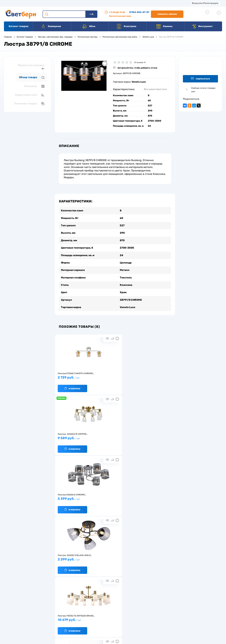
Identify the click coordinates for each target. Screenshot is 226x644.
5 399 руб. (153, 376)
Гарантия (59, 615)
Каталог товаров (19, 26)
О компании (30, 3)
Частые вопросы (62, 626)
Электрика (126, 26)
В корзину (71, 385)
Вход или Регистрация (205, 3)
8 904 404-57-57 (139, 12)
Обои (89, 26)
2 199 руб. (153, 436)
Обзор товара (32, 77)
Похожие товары (29, 104)
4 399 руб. (113, 497)
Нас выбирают (61, 610)
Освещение (51, 26)
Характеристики (30, 95)
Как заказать (61, 620)
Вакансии (121, 3)
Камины (164, 26)
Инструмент (202, 26)
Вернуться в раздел (31, 67)
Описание (34, 86)
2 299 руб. (74, 436)
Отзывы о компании (117, 605)
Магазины (10, 3)
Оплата (69, 3)
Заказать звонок (167, 14)
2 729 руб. (74, 376)
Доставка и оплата (90, 605)
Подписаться (201, 79)
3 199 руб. (74, 497)
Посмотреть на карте (178, 601)
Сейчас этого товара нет (203, 90)
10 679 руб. (113, 436)
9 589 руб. (113, 376)
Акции (84, 3)
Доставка (51, 3)
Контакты (102, 3)
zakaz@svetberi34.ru (178, 619)
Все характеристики (155, 89)
